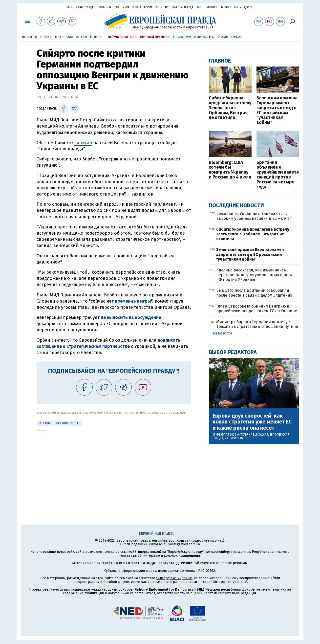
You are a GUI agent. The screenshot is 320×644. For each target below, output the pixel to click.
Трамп (223, 37)
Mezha (238, 7)
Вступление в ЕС (122, 37)
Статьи (46, 37)
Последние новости (236, 205)
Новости (30, 37)
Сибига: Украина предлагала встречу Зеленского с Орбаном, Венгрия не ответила (230, 108)
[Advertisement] (114, 466)
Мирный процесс (155, 37)
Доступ (249, 7)
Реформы (182, 37)
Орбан (237, 37)
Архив (82, 37)
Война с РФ (204, 37)
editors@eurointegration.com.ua (174, 544)
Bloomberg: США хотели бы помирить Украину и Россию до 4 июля (230, 170)
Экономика (122, 7)
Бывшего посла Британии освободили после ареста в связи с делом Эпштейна (254, 293)
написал (83, 143)
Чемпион (213, 7)
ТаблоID (226, 7)
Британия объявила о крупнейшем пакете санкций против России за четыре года (278, 175)
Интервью (64, 37)
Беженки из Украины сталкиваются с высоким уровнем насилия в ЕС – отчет (254, 216)
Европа (136, 7)
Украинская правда (80, 7)
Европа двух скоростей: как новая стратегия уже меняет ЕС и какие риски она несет (252, 422)
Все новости (222, 333)
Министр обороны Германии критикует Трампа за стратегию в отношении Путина (257, 324)
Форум (148, 7)
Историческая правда (179, 7)
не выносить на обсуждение (131, 317)
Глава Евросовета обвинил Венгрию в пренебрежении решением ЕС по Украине (257, 309)
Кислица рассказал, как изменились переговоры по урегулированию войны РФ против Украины (254, 275)
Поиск (96, 37)
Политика (105, 7)
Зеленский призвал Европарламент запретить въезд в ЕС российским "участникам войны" (277, 110)
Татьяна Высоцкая (254, 435)
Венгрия (45, 423)
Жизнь (200, 7)
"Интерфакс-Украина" (174, 578)
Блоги (159, 7)
